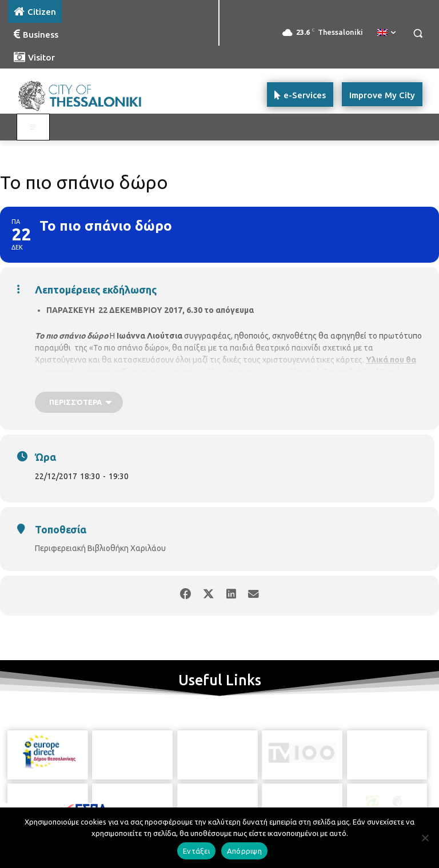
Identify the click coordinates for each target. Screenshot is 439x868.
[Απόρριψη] (425, 838)
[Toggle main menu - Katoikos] (33, 127)
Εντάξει (196, 851)
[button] (418, 33)
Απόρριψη (244, 851)
